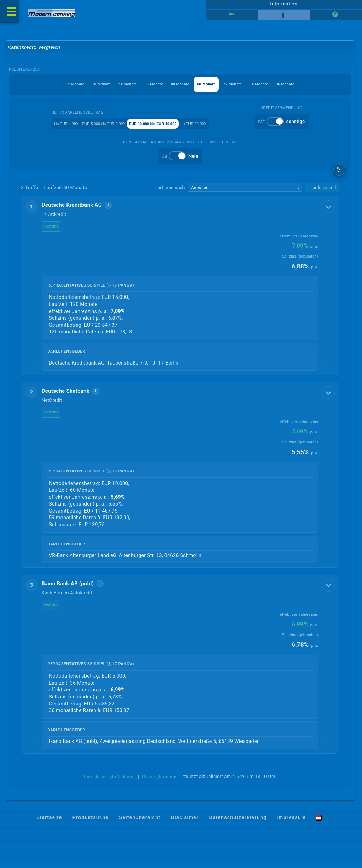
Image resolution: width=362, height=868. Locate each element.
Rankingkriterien (159, 783)
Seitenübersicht (140, 824)
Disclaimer (185, 824)
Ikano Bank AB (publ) (73, 590)
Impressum (291, 824)
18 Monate (84, 89)
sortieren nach (170, 192)
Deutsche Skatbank (71, 396)
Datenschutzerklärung (238, 824)
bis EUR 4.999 (51, 128)
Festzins (56, 231)
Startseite (49, 824)
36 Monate (148, 89)
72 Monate (244, 89)
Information (284, 6)
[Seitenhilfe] (336, 18)
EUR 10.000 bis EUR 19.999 (172, 128)
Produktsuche (91, 824)
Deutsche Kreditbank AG (77, 210)
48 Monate (180, 89)
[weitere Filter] (340, 174)
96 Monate (308, 89)
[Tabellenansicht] (232, 18)
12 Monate (52, 89)
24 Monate (116, 89)
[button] (180, 291)
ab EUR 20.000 (229, 128)
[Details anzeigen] (329, 211)
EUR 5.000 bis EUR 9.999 (104, 128)
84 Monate (276, 89)
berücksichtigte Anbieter (110, 783)
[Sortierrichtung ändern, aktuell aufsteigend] (322, 193)
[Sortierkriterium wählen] (245, 193)
